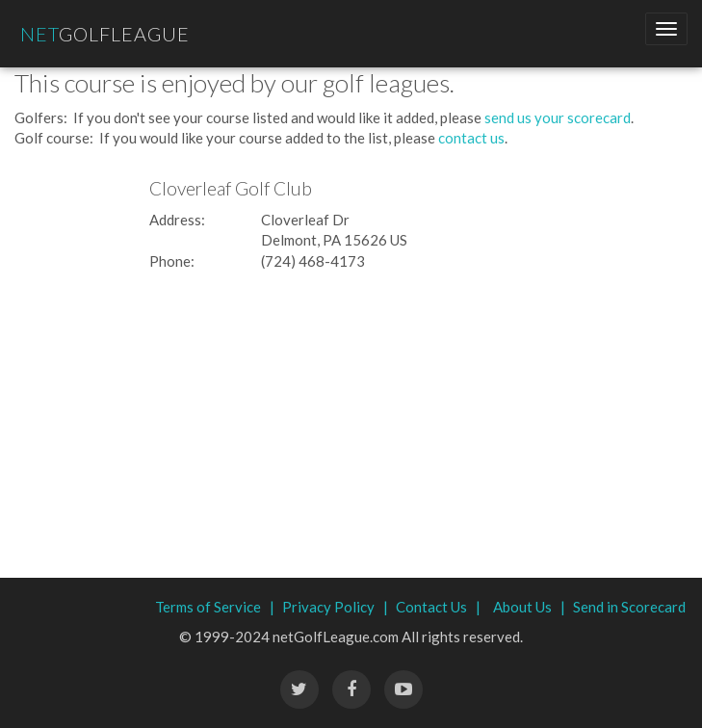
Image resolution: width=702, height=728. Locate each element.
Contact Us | (438, 607)
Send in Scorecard (629, 607)
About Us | (529, 607)
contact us (471, 138)
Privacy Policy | (335, 607)
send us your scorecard (558, 117)
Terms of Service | (215, 607)
